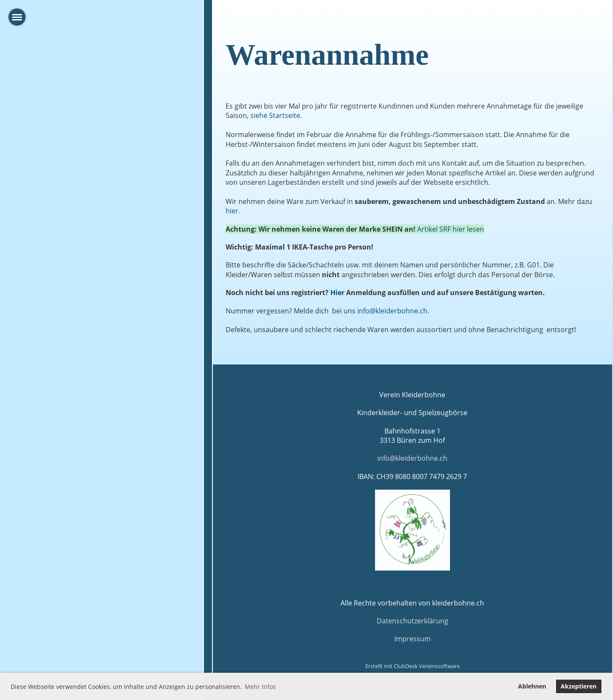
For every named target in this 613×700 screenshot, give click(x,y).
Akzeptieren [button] (579, 686)
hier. (233, 211)
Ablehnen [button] (532, 686)
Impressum (412, 639)
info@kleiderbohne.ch (392, 311)
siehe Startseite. (276, 115)
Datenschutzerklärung (412, 621)
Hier (337, 293)
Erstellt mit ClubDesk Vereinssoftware (412, 666)
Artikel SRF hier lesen (451, 229)
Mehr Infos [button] (260, 687)
